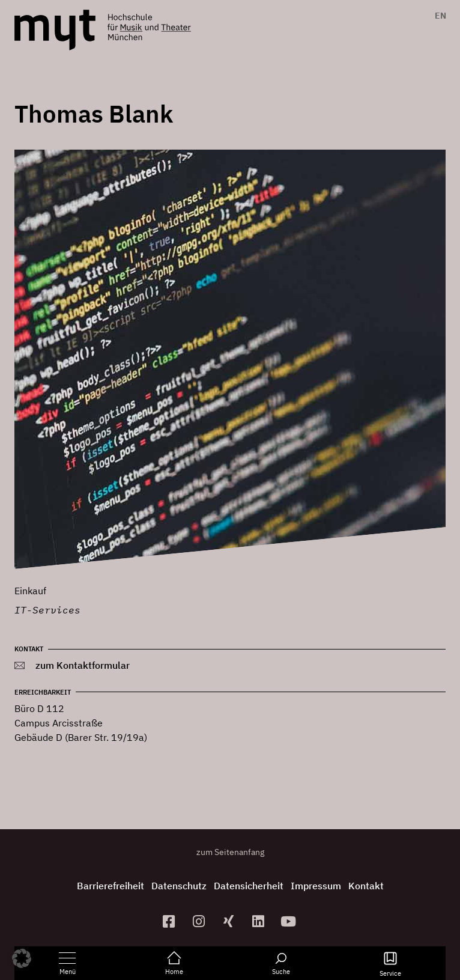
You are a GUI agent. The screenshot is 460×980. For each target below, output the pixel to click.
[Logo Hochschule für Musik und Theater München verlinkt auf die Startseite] (55, 30)
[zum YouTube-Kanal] (290, 921)
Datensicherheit (249, 886)
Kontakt (366, 886)
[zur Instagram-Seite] (200, 921)
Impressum (316, 886)
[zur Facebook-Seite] (171, 921)
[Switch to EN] (437, 16)
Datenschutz (179, 886)
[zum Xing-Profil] (230, 921)
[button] (22, 958)
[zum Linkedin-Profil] (260, 921)
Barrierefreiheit (110, 886)
